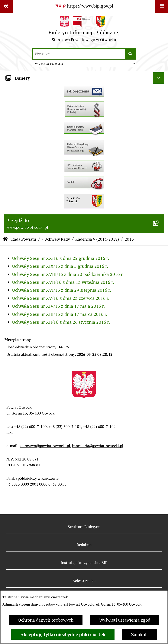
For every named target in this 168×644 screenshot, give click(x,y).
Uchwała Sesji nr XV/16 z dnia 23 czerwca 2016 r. (61, 298)
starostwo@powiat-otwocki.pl (45, 446)
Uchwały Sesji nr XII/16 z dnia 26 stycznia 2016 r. (61, 322)
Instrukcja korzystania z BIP (84, 563)
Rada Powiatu (24, 239)
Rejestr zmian (84, 581)
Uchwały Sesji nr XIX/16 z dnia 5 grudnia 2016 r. (60, 266)
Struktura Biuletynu (84, 527)
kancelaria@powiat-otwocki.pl (98, 446)
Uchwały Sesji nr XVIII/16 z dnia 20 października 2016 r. (68, 274)
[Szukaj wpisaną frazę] (131, 54)
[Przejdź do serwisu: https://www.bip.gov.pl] (84, 6)
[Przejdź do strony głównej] (84, 30)
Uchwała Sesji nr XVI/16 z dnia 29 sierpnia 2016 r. (62, 290)
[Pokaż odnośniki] (6, 6)
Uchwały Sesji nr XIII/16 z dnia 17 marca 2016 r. (60, 314)
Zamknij (139, 634)
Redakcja (84, 545)
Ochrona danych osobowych (46, 620)
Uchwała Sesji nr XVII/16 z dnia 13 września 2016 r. (63, 282)
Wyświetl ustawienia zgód (125, 620)
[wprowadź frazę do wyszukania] (79, 54)
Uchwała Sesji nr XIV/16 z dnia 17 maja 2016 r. (58, 306)
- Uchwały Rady (56, 239)
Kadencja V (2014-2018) (97, 239)
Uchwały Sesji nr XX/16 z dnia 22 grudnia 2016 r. (61, 258)
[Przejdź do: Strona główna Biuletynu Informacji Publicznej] (5, 239)
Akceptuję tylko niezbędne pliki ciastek (63, 634)
